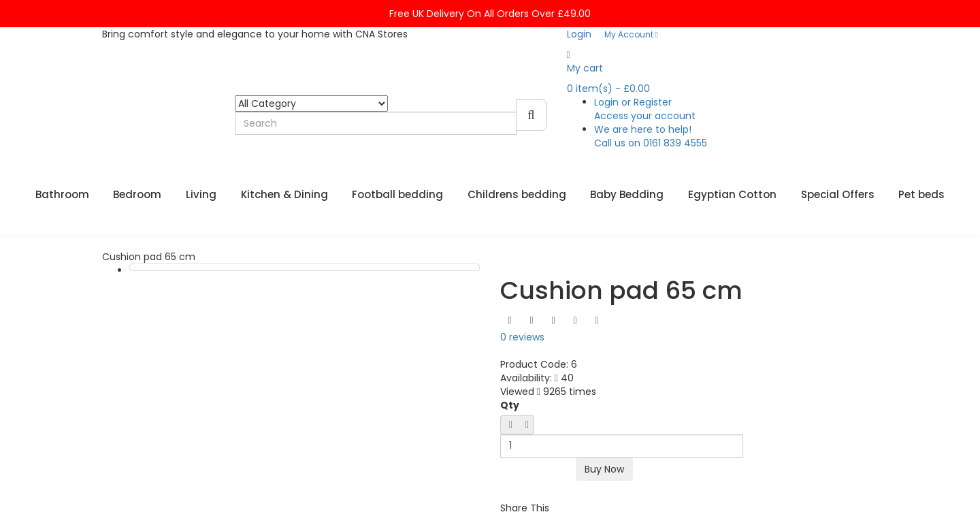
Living (201, 194)
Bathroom (62, 194)
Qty (510, 405)
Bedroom (137, 194)
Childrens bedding (517, 194)
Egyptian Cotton (732, 194)
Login (579, 34)
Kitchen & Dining (284, 194)
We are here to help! (651, 136)
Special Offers (838, 194)
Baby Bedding (627, 194)
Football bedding (397, 194)
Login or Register (645, 109)
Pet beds (921, 194)
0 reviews (522, 337)
